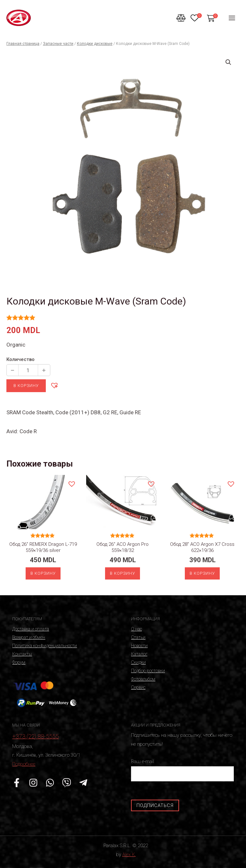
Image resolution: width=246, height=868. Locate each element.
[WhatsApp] (50, 783)
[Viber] (67, 783)
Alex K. (129, 855)
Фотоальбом (143, 679)
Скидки (138, 662)
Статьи (138, 637)
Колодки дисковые (95, 44)
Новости (139, 646)
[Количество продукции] (28, 370)
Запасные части (58, 44)
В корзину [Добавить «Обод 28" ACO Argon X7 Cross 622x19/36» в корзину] (202, 573)
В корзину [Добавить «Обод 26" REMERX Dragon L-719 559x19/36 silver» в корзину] (43, 573)
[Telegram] (83, 783)
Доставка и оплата (31, 629)
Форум (19, 662)
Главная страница (23, 44)
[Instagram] (33, 783)
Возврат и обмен (29, 637)
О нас (136, 629)
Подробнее (24, 764)
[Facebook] (17, 783)
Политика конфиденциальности (45, 646)
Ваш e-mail (182, 770)
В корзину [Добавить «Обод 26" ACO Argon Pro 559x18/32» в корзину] (123, 573)
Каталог (139, 654)
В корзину (26, 386)
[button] (54, 385)
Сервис (138, 687)
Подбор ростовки (148, 671)
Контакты (22, 654)
